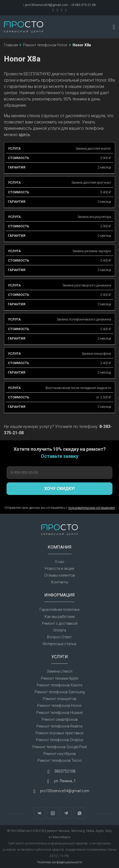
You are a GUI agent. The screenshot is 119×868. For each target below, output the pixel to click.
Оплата (60, 630)
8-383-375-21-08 (83, 5)
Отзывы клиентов (60, 575)
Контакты (60, 582)
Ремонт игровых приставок (60, 733)
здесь (24, 135)
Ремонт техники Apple (59, 678)
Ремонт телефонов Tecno (60, 760)
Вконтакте (39, 813)
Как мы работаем (60, 617)
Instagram (53, 813)
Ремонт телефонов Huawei (59, 713)
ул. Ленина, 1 (65, 781)
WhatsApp (80, 813)
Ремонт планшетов (60, 699)
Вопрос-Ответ (59, 637)
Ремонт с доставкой (60, 623)
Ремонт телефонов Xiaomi (59, 685)
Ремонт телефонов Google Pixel (60, 747)
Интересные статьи (59, 644)
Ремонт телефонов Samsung (60, 692)
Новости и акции (59, 568)
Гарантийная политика (59, 610)
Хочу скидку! (59, 489)
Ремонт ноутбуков (60, 754)
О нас (60, 562)
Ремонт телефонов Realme (59, 726)
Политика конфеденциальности (59, 862)
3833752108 (65, 771)
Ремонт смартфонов (60, 719)
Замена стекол (59, 671)
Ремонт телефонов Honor (59, 706)
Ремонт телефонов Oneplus (60, 740)
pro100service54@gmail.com (46, 5)
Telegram (66, 813)
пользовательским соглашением (91, 508)
